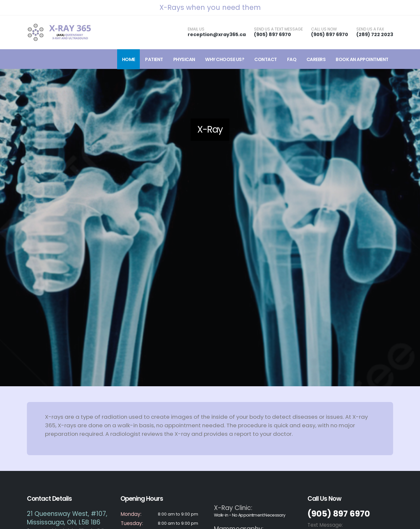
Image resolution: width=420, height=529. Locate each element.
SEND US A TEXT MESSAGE (278, 29)
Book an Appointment (362, 59)
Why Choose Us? (225, 59)
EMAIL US (196, 29)
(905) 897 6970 (273, 34)
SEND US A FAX (370, 29)
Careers (316, 59)
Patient (154, 59)
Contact (266, 59)
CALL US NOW (324, 29)
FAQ (292, 59)
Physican (184, 59)
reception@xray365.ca (217, 34)
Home (129, 59)
